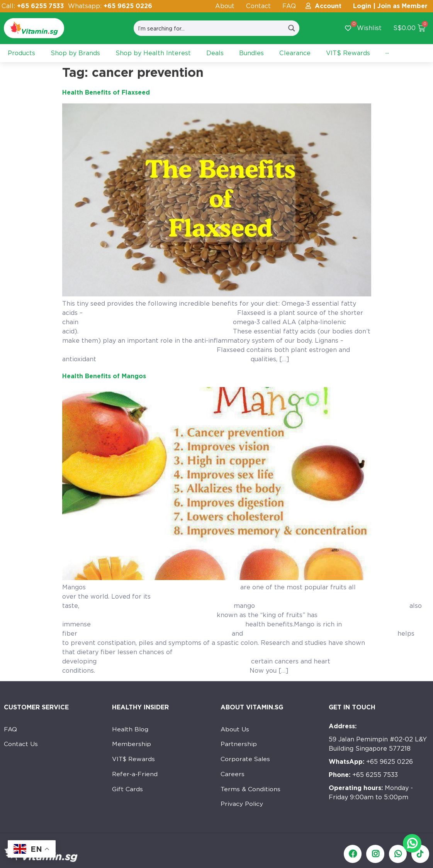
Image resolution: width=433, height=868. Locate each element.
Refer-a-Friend (135, 776)
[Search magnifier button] (292, 28)
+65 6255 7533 (363, 775)
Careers (233, 776)
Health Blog (131, 729)
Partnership (239, 745)
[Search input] (209, 28)
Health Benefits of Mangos (104, 376)
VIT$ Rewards (134, 760)
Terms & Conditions (251, 791)
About (225, 6)
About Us (235, 729)
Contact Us (21, 745)
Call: (33, 6)
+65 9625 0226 (371, 762)
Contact (258, 6)
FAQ (289, 6)
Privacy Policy (242, 806)
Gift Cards (128, 791)
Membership (132, 745)
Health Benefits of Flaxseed (106, 92)
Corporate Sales (246, 760)
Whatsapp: (110, 6)
